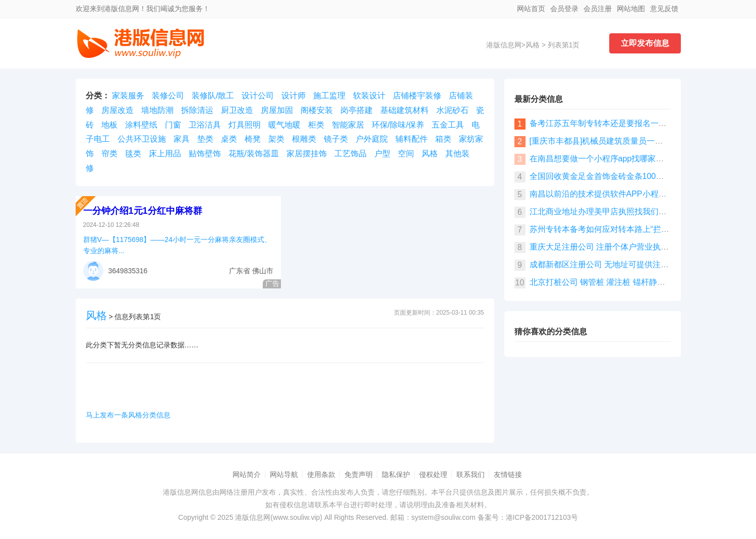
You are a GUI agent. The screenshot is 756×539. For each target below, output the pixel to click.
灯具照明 (245, 125)
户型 (382, 154)
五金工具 (448, 125)
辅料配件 (412, 139)
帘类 (109, 154)
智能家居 (348, 125)
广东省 (240, 271)
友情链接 (508, 474)
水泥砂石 (452, 110)
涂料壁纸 (141, 125)
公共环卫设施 (142, 139)
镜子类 (336, 139)
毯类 (133, 154)
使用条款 (321, 474)
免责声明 (359, 474)
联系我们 (471, 474)
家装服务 (128, 96)
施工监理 (329, 96)
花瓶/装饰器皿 (254, 154)
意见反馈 (664, 9)
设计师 (294, 96)
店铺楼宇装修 (417, 96)
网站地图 (631, 9)
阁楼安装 (317, 110)
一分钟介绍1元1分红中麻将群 (143, 211)
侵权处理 (433, 474)
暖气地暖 (284, 125)
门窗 (173, 125)
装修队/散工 (213, 96)
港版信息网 (504, 45)
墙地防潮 (157, 110)
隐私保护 (396, 474)
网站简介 (247, 474)
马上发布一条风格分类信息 (128, 415)
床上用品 (165, 154)
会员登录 (564, 9)
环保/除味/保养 (398, 125)
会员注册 (598, 9)
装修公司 (168, 96)
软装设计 (369, 96)
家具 (182, 139)
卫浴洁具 (205, 125)
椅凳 (253, 139)
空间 (406, 154)
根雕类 (304, 139)
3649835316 (128, 271)
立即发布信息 (645, 43)
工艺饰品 (351, 154)
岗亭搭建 (357, 110)
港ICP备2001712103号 (542, 517)
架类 (276, 139)
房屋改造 (118, 110)
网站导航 (284, 474)
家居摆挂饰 (307, 154)
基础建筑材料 (404, 110)
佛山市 (263, 271)
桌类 (229, 139)
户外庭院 (372, 139)
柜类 (316, 125)
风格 (533, 45)
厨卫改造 (237, 110)
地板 (109, 125)
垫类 (205, 139)
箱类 (443, 139)
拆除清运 (197, 110)
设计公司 (258, 96)
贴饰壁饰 (205, 154)
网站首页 (531, 9)
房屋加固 (277, 110)
